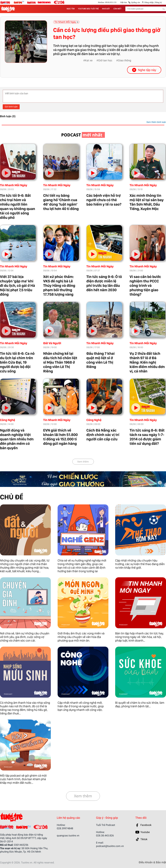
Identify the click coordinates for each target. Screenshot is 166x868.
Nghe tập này (144, 70)
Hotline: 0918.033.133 (107, 2)
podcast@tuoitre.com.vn (110, 846)
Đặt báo (124, 2)
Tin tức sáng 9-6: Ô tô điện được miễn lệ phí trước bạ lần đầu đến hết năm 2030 (104, 283)
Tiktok (144, 839)
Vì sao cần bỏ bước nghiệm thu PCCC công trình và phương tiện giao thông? (145, 286)
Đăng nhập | (149, 2)
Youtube (145, 832)
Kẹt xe (89, 61)
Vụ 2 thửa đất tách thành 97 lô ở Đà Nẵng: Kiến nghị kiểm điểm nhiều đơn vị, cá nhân (147, 362)
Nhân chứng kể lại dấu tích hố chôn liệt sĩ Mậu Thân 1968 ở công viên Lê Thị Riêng (60, 362)
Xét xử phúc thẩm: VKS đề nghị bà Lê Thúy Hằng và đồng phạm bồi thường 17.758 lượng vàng (59, 286)
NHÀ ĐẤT (106, 9)
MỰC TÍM (71, 9)
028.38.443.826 (105, 836)
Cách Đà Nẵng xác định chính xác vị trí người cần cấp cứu (103, 435)
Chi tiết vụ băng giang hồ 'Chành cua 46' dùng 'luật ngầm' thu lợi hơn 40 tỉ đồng (61, 202)
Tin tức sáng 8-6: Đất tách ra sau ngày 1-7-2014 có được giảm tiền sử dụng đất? (147, 437)
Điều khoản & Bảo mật (152, 863)
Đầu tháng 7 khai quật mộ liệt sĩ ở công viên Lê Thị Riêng (101, 360)
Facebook (146, 825)
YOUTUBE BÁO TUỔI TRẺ (88, 9)
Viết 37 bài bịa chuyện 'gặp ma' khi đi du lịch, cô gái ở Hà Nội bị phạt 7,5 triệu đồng (17, 286)
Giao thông (124, 61)
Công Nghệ (8, 420)
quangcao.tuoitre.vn (68, 836)
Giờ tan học (105, 61)
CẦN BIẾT (117, 9)
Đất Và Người (52, 343)
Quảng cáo (136, 2)
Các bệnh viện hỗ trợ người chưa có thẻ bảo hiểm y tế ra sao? (104, 200)
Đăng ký (158, 2)
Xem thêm (83, 462)
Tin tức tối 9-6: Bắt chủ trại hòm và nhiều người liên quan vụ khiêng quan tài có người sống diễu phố (18, 207)
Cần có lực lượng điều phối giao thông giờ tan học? (107, 34)
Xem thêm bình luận (156, 122)
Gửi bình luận (11, 107)
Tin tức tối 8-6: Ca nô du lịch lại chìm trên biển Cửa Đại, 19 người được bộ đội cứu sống (17, 362)
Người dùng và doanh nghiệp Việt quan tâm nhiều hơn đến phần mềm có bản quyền (17, 439)
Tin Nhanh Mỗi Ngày (14, 185)
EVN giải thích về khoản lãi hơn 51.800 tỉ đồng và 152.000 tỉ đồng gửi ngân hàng (60, 437)
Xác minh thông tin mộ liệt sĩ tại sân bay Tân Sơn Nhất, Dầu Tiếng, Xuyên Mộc (147, 202)
